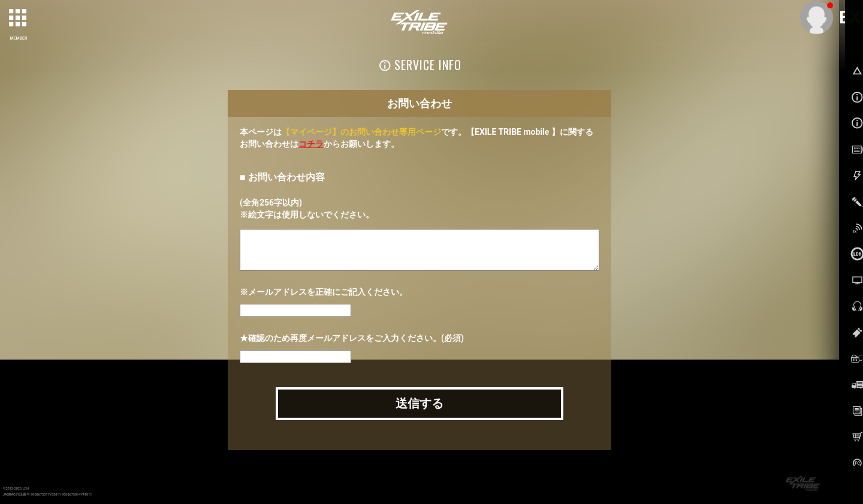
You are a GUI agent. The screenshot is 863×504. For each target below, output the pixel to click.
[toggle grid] (19, 19)
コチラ (311, 144)
